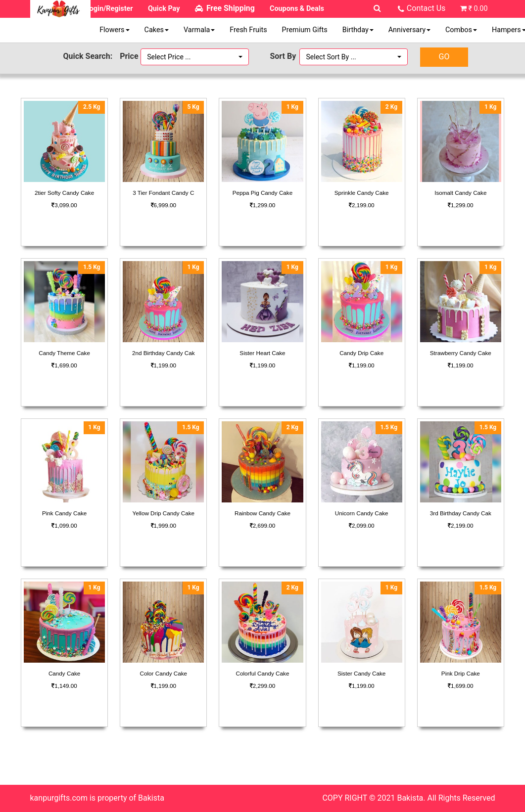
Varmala (199, 30)
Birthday (358, 30)
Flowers (114, 30)
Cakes (157, 30)
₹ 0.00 (478, 9)
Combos (461, 30)
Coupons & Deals (297, 9)
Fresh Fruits (248, 30)
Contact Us (426, 8)
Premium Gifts (305, 30)
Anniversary (409, 30)
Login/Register (109, 9)
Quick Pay (164, 9)
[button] (195, 57)
